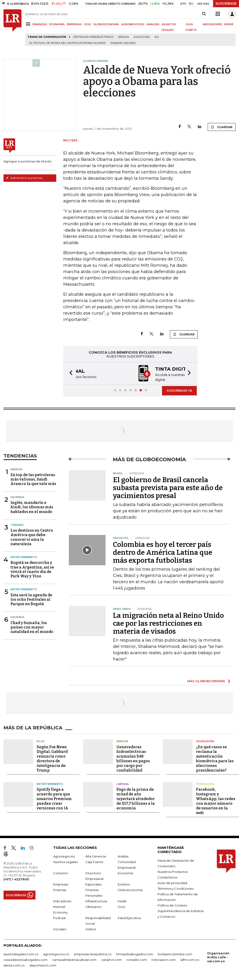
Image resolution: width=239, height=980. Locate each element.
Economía (125, 873)
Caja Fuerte (94, 861)
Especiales (93, 884)
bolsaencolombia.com (175, 954)
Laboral (123, 783)
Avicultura (142, 37)
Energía (16, 469)
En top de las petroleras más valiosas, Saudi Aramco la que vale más (33, 479)
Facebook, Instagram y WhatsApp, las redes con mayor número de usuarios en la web (216, 801)
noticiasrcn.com (164, 959)
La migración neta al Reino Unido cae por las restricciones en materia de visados (168, 623)
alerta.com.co (14, 965)
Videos (91, 929)
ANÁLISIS (153, 24)
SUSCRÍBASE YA (179, 390)
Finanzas (60, 889)
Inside (122, 901)
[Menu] (29, 24)
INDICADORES (213, 24)
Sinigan (123, 37)
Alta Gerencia (96, 856)
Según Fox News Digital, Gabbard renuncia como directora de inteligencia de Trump (52, 758)
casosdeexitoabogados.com (25, 959)
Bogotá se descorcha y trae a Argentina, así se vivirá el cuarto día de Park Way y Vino (32, 569)
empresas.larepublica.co (93, 954)
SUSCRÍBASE (226, 4)
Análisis (123, 856)
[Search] (204, 14)
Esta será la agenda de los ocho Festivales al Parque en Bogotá (31, 599)
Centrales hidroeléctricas (93, 37)
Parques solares (123, 43)
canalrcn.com (111, 959)
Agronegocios (64, 856)
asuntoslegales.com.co (21, 954)
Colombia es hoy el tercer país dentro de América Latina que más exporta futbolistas (163, 552)
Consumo (61, 873)
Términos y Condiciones (176, 888)
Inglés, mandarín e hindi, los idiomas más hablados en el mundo (32, 507)
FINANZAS (40, 24)
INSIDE (229, 24)
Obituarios (93, 906)
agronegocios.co (56, 954)
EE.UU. (41, 741)
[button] (70, 373)
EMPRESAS (74, 24)
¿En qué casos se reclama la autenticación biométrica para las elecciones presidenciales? (215, 758)
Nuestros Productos (173, 871)
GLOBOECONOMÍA (106, 24)
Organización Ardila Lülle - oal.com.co (218, 957)
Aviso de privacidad (172, 882)
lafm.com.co (190, 959)
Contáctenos (167, 877)
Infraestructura (96, 901)
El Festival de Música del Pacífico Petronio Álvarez (68, 43)
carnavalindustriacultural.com (74, 959)
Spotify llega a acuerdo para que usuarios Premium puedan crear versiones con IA (54, 798)
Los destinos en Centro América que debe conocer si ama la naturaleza (32, 537)
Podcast (60, 917)
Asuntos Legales (65, 861)
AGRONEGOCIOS (133, 24)
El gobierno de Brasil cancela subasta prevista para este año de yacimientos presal (168, 487)
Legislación (205, 741)
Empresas (61, 884)
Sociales (60, 929)
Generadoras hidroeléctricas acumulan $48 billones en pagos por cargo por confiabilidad (133, 758)
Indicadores (62, 901)
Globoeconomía (130, 889)
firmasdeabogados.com (135, 954)
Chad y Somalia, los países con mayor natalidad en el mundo (32, 627)
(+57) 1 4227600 (16, 879)
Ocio (121, 906)
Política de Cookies (172, 905)
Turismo (17, 524)
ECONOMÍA (57, 24)
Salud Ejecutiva (129, 917)
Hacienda (17, 497)
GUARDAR (222, 127)
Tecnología (205, 783)
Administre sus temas (24, 178)
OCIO (88, 24)
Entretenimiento (24, 557)
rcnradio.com (137, 959)
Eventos (124, 884)
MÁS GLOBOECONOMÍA (206, 681)
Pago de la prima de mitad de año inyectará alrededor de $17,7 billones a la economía (136, 798)
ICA (157, 37)
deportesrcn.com (43, 965)
